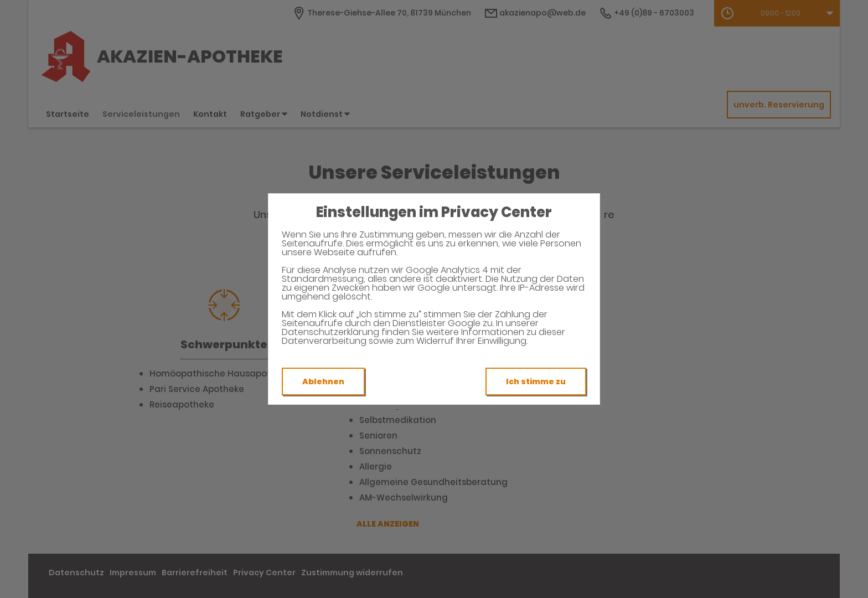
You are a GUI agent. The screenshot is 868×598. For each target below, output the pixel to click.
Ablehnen (323, 382)
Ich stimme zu (536, 382)
